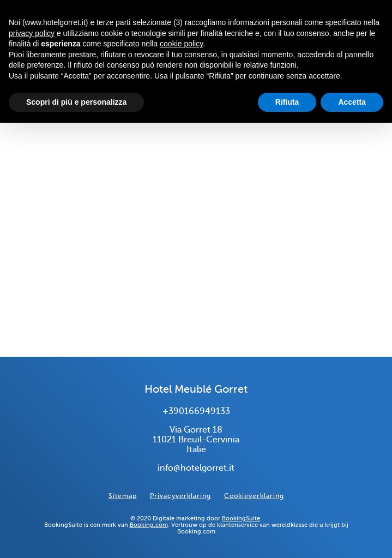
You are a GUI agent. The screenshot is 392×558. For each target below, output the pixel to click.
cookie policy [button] (181, 44)
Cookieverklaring (254, 496)
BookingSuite (241, 518)
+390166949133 (196, 411)
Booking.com (149, 525)
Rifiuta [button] (287, 102)
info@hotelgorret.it (196, 468)
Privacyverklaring (180, 496)
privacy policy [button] (32, 33)
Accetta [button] (352, 102)
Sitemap (123, 496)
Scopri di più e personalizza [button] (76, 102)
